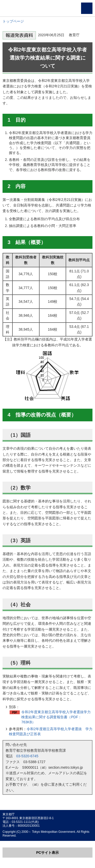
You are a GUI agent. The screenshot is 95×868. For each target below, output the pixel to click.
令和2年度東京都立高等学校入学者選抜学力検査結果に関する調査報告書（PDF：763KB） (56, 717)
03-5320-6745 (27, 756)
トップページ (13, 21)
